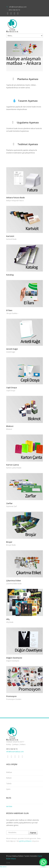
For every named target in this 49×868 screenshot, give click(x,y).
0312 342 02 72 (14, 10)
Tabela (9, 784)
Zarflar (9, 503)
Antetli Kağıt (12, 349)
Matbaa (9, 772)
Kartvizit (10, 236)
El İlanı (9, 310)
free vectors (3, 867)
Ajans (8, 789)
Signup (33, 833)
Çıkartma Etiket (14, 581)
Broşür (9, 542)
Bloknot (10, 426)
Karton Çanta (13, 465)
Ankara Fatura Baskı (16, 198)
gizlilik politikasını (26, 841)
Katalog (10, 275)
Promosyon (11, 696)
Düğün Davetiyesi (14, 658)
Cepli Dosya (12, 388)
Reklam (9, 778)
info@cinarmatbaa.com (18, 7)
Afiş (8, 619)
